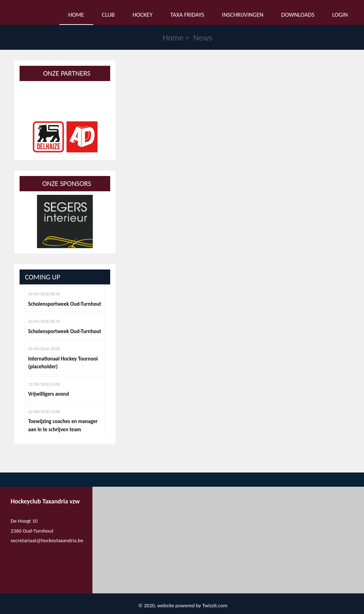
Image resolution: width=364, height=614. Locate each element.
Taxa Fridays (187, 15)
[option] (65, 137)
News (203, 38)
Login (340, 15)
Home (173, 38)
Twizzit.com (215, 605)
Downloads (298, 15)
